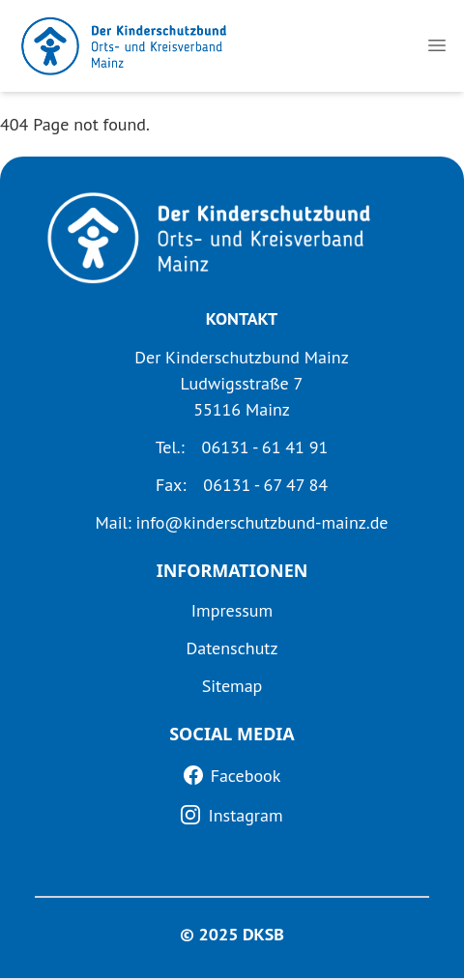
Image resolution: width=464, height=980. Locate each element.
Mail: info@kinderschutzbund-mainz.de (241, 522)
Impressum (232, 610)
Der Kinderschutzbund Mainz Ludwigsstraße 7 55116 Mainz (241, 383)
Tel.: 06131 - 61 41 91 (242, 447)
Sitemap (232, 686)
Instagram (245, 815)
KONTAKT (242, 318)
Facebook (246, 776)
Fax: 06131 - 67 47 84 (242, 485)
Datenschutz (232, 648)
